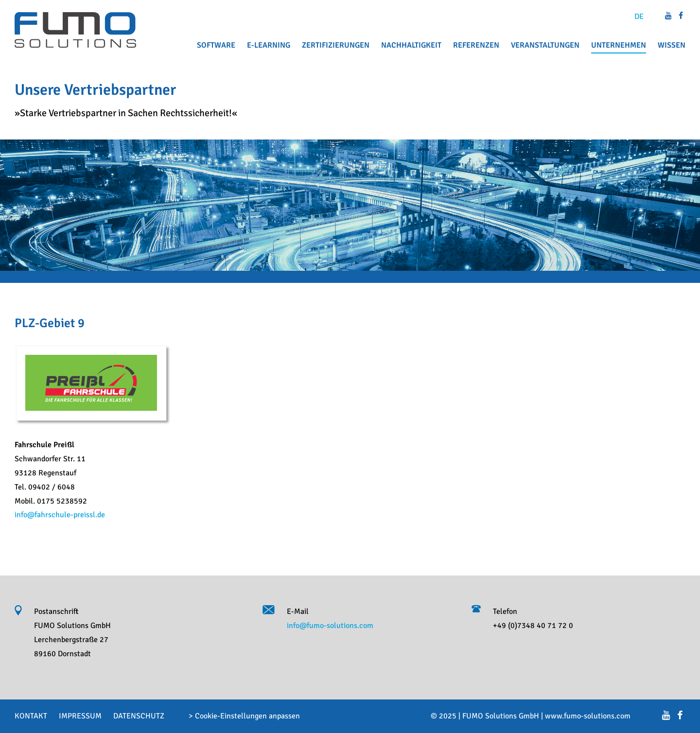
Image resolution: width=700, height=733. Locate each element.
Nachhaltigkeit (411, 45)
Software (216, 45)
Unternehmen (619, 45)
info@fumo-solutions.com (330, 626)
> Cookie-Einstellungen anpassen (244, 716)
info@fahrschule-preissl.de (60, 515)
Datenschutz (139, 716)
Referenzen (476, 45)
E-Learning (269, 45)
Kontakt (31, 716)
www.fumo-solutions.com (588, 716)
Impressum (80, 716)
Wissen (672, 45)
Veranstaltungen (545, 45)
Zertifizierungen (336, 45)
